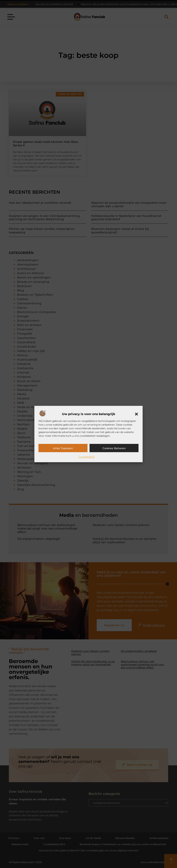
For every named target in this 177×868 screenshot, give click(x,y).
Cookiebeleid (86, 457)
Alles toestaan (63, 448)
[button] (136, 414)
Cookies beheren (114, 448)
